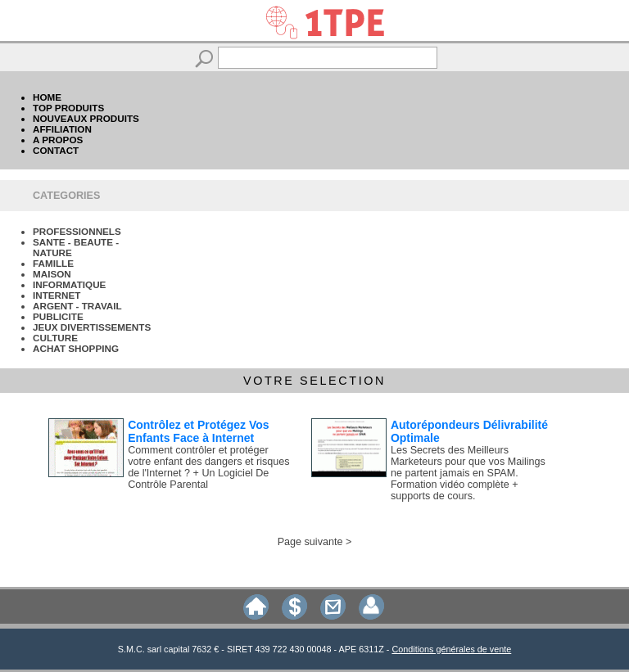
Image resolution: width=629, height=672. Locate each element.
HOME (47, 97)
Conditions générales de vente (451, 649)
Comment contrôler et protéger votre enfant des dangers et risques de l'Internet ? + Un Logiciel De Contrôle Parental (208, 467)
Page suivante (310, 542)
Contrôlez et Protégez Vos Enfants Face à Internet (198, 431)
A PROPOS (58, 140)
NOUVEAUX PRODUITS (86, 118)
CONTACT (56, 150)
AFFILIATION (62, 129)
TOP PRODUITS (68, 108)
